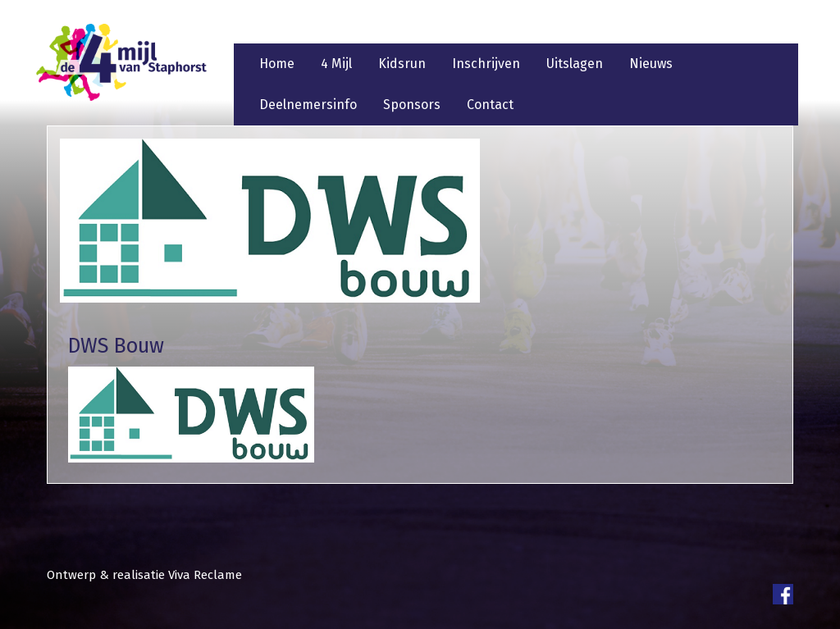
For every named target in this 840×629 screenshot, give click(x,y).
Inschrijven (486, 64)
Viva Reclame (205, 575)
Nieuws (651, 64)
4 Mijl (336, 64)
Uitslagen (575, 64)
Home (277, 64)
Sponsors (412, 105)
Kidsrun (402, 64)
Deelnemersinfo (308, 105)
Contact (490, 105)
